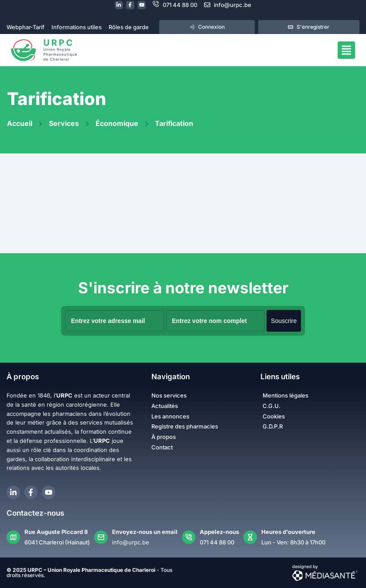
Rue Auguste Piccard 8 (56, 532)
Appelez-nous (219, 532)
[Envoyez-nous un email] (101, 537)
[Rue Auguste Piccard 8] (13, 537)
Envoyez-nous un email (145, 532)
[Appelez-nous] (189, 537)
